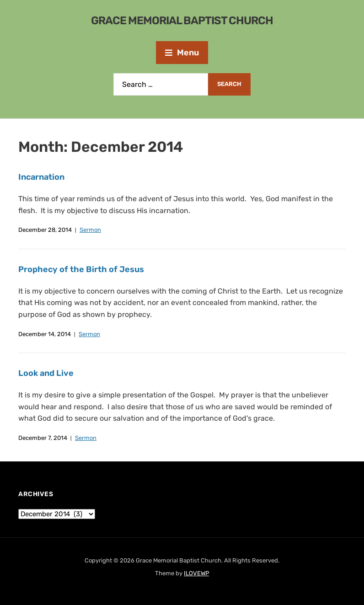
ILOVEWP (196, 573)
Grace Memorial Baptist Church (182, 21)
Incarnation (41, 177)
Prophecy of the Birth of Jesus (81, 269)
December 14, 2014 (45, 334)
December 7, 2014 (43, 438)
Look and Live (46, 373)
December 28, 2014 (45, 230)
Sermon (90, 230)
